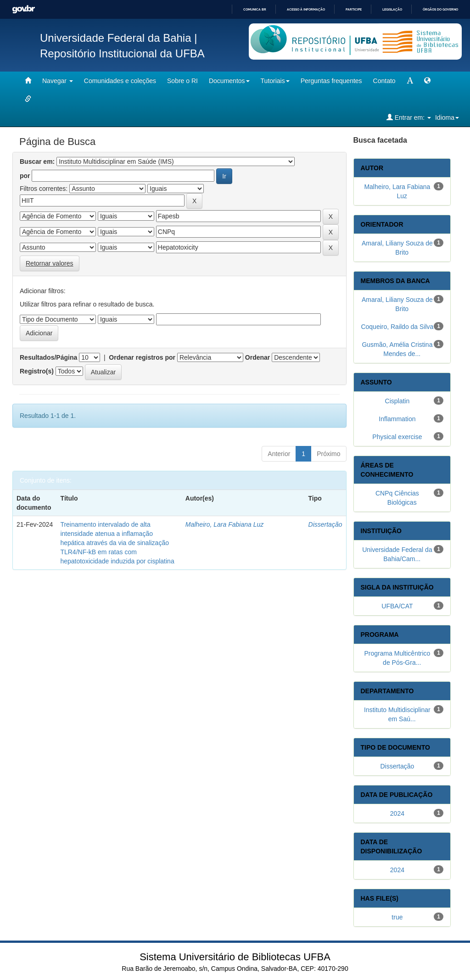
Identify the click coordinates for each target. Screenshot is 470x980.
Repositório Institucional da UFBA (122, 53)
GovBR (23, 9)
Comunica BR (255, 9)
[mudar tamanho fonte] (410, 81)
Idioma (447, 117)
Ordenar (257, 357)
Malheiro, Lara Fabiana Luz (224, 524)
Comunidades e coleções (120, 81)
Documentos (229, 81)
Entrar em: (409, 117)
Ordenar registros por (142, 357)
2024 (397, 813)
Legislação (392, 9)
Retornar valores (50, 263)
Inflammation (397, 419)
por (25, 176)
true (397, 917)
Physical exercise (397, 437)
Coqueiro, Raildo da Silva (397, 327)
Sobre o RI (182, 81)
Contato (384, 81)
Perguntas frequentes (331, 81)
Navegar (58, 81)
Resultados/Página (48, 357)
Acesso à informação (306, 9)
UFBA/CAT (397, 606)
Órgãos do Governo (440, 9)
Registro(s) (37, 371)
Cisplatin (397, 401)
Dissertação (325, 524)
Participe (354, 9)
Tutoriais (275, 81)
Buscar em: (37, 161)
